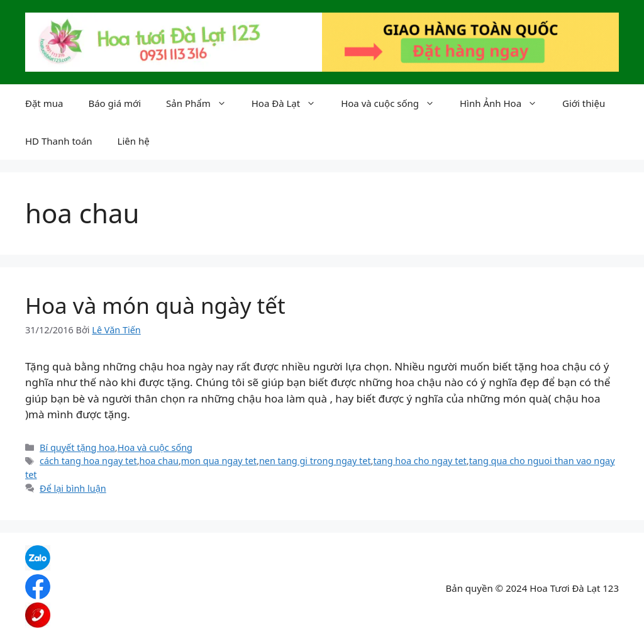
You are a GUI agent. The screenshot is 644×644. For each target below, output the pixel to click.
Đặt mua (44, 103)
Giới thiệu (584, 103)
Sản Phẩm (203, 103)
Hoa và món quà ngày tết (155, 305)
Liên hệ (134, 141)
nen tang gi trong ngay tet (315, 461)
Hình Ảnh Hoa (505, 103)
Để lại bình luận (73, 488)
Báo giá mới (114, 103)
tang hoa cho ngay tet (419, 461)
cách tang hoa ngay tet (88, 461)
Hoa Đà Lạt (290, 103)
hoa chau (159, 461)
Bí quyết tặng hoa (77, 447)
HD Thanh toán (59, 141)
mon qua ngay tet (219, 461)
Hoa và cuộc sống (394, 103)
